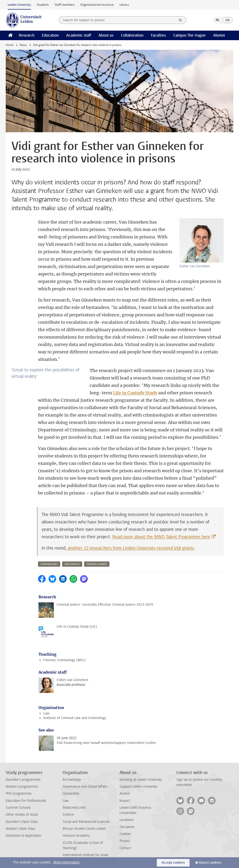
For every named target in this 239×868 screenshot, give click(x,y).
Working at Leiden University (141, 772)
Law (46, 706)
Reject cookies (210, 863)
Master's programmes (22, 779)
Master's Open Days (20, 821)
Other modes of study (22, 807)
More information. (67, 862)
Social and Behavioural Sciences (86, 814)
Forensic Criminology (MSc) (65, 653)
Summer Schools (18, 800)
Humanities (71, 786)
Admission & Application (24, 828)
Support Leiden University (139, 779)
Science (68, 807)
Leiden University (19, 5)
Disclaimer (127, 820)
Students (43, 5)
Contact (125, 841)
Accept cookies (173, 863)
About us (106, 35)
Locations (127, 812)
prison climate (97, 557)
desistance (72, 557)
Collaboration (132, 35)
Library (124, 5)
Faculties (158, 35)
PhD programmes (19, 786)
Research (27, 35)
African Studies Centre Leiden (84, 821)
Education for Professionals (26, 793)
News (23, 45)
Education (50, 35)
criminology (49, 557)
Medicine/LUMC (74, 800)
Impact (125, 793)
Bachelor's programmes (23, 772)
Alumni (219, 35)
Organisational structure (97, 5)
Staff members (65, 5)
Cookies (125, 827)
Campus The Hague (190, 35)
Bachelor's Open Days (22, 814)
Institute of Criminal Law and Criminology (75, 711)
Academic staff (79, 35)
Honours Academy (76, 828)
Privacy (125, 833)
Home (10, 45)
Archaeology (72, 772)
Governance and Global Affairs (85, 779)
